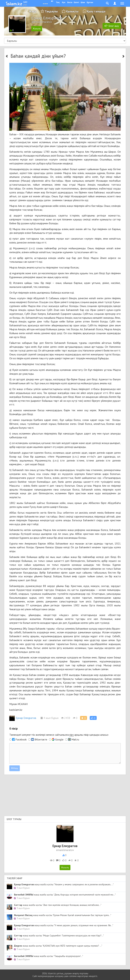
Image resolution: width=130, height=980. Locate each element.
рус (25, 4)
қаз (25, 2)
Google (59, 739)
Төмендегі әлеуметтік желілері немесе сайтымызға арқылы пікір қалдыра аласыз (59, 735)
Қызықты (72, 11)
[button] (93, 718)
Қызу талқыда (96, 11)
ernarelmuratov (65, 850)
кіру (72, 735)
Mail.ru (75, 739)
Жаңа (33, 11)
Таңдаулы (51, 11)
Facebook (21, 739)
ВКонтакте (41, 739)
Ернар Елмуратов (23, 718)
